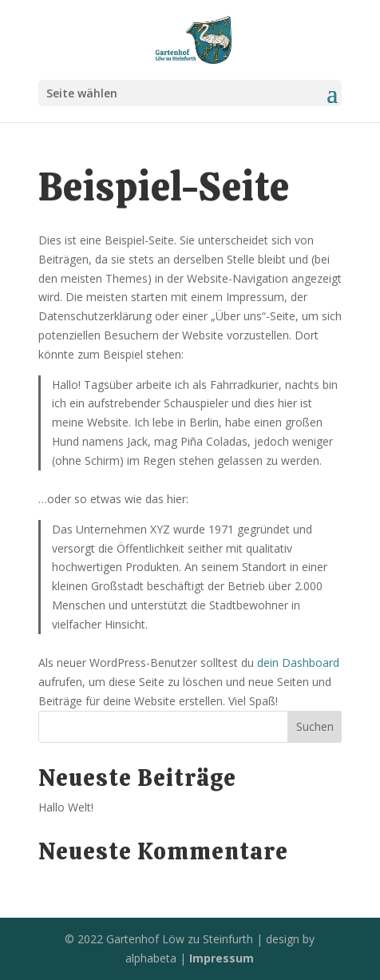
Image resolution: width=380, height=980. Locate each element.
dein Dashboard (298, 663)
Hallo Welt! (66, 807)
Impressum (222, 958)
